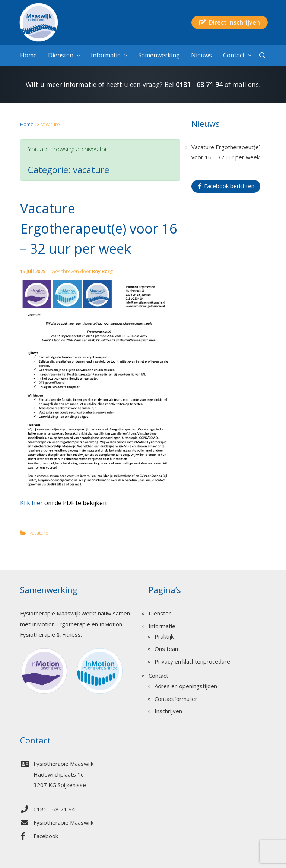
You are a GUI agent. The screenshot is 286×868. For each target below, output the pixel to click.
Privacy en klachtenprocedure (192, 661)
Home (27, 124)
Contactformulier (176, 699)
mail (239, 84)
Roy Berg (102, 271)
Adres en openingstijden (186, 686)
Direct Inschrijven (230, 22)
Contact (158, 676)
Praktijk (164, 636)
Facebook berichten (226, 186)
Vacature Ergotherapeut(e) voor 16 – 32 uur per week (99, 228)
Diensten (160, 613)
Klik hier (31, 503)
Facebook (46, 836)
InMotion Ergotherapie (61, 624)
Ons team (167, 649)
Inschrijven (168, 711)
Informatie (162, 626)
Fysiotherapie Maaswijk (63, 822)
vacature (39, 533)
